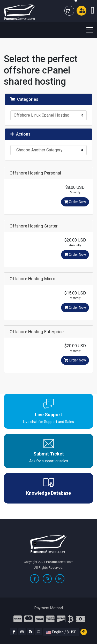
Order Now (75, 202)
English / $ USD (61, 632)
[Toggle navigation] (86, 30)
